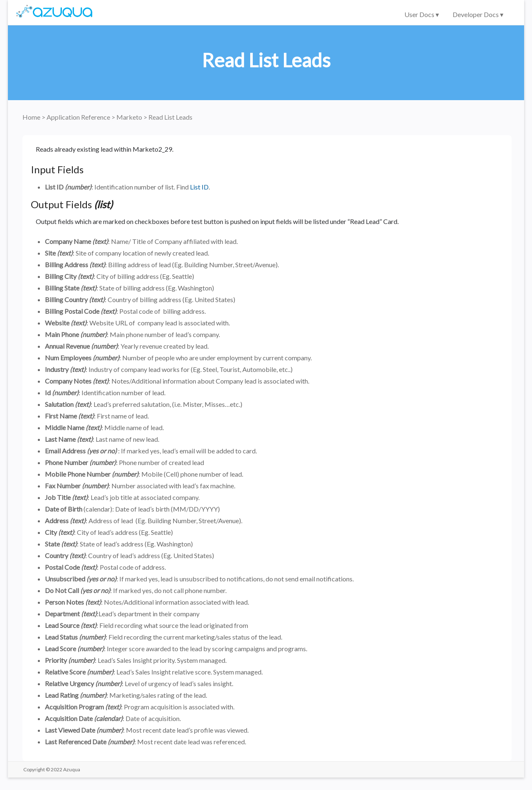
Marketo (130, 117)
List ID (199, 187)
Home (32, 117)
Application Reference (79, 117)
